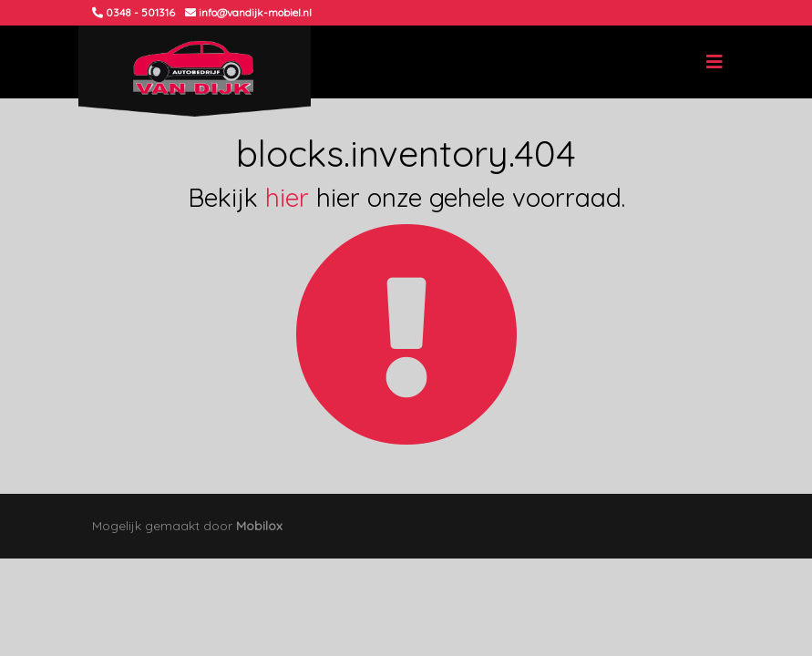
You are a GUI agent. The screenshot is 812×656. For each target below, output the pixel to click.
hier (287, 197)
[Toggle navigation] (714, 62)
